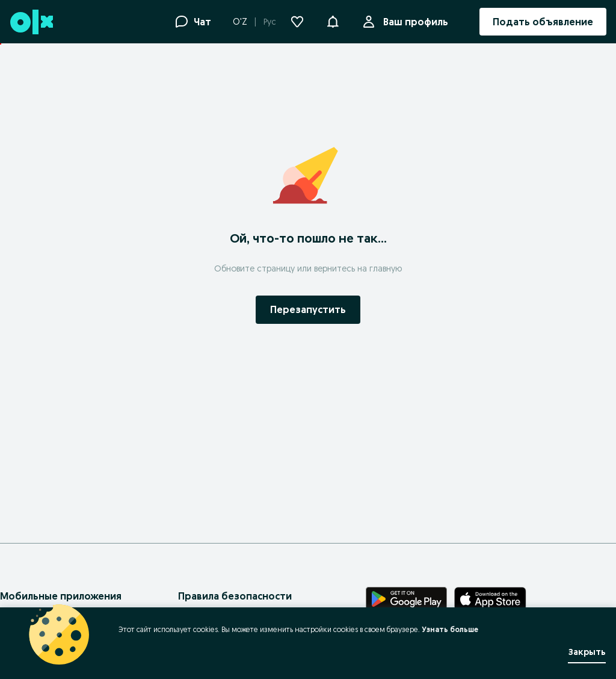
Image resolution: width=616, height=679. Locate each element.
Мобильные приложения (61, 596)
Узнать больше (450, 629)
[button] (333, 20)
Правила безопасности (235, 596)
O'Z (240, 22)
